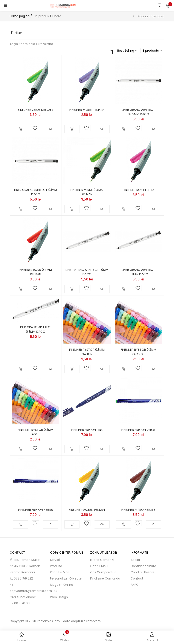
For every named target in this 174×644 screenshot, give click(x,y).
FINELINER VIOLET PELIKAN (87, 110)
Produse (56, 566)
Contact (137, 578)
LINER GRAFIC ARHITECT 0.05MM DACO (138, 112)
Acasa (135, 560)
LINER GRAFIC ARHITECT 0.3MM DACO (36, 329)
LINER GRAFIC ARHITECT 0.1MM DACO (36, 192)
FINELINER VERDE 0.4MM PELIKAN (87, 192)
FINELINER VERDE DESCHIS (36, 110)
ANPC (135, 585)
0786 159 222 (23, 578)
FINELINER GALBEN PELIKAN (87, 510)
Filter (16, 33)
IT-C (53, 591)
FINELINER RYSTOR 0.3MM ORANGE (138, 352)
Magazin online (62, 585)
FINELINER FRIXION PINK (87, 430)
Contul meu (99, 566)
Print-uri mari (60, 572)
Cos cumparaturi (103, 572)
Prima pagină (20, 16)
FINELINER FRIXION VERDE (138, 430)
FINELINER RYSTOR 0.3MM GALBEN (87, 352)
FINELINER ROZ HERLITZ (138, 190)
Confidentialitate (143, 566)
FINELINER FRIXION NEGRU (36, 510)
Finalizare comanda (105, 578)
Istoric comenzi (102, 560)
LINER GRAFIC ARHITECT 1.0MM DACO (87, 272)
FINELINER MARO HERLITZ (138, 510)
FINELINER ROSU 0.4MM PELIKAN (36, 272)
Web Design (59, 597)
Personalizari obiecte (66, 578)
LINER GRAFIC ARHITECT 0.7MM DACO (138, 272)
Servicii (55, 560)
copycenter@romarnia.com (31, 591)
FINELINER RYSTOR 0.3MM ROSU (36, 432)
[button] (168, 5)
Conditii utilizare (143, 572)
